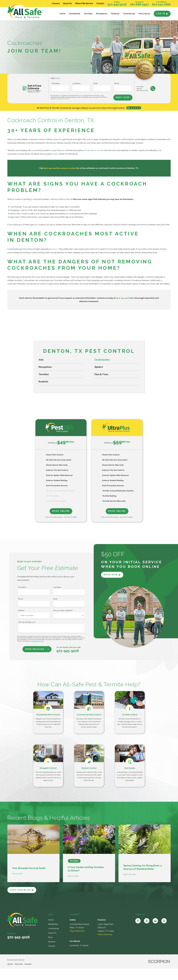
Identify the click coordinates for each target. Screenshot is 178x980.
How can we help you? (27, 622)
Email (96, 83)
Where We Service (84, 3)
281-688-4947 (139, 4)
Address (21, 610)
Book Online (61, 511)
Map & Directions (77, 931)
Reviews (52, 942)
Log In (162, 14)
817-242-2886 (161, 4)
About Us (67, 3)
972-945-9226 (117, 4)
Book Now (112, 575)
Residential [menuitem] (75, 14)
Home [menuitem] (63, 14)
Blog (50, 937)
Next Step (123, 97)
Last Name (76, 83)
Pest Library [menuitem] (144, 14)
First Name (56, 83)
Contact (100, 3)
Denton (55, 249)
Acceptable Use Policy (62, 99)
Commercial (53, 929)
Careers (56, 3)
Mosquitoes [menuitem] (102, 14)
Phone (117, 83)
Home (51, 920)
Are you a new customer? (63, 610)
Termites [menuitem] (88, 14)
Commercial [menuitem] (129, 14)
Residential (53, 924)
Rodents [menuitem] (115, 14)
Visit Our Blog (22, 890)
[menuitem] (61, 360)
